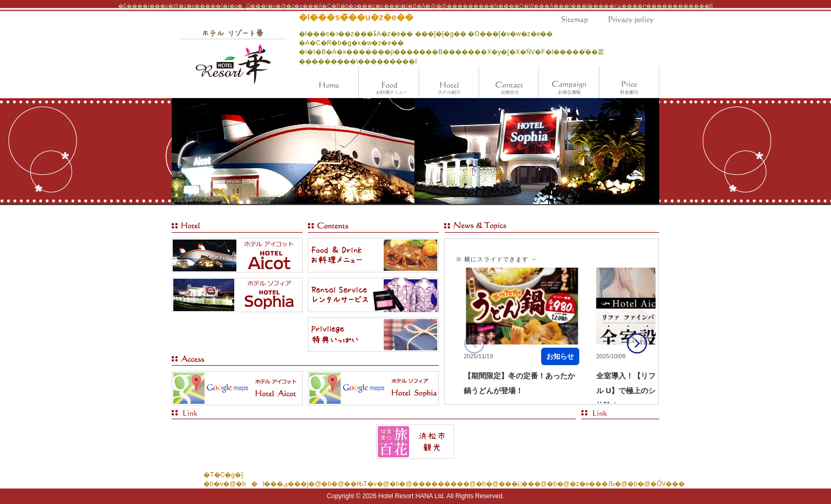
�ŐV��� (668, 484)
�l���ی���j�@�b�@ (295, 484)
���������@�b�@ (456, 484)
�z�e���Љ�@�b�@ (610, 484)
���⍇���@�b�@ (534, 484)
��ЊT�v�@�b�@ (378, 484)
